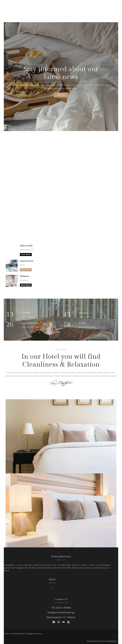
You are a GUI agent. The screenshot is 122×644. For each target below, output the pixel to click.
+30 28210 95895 (61, 608)
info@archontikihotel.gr (61, 613)
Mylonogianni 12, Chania (61, 617)
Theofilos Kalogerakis (108, 641)
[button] (52, 589)
